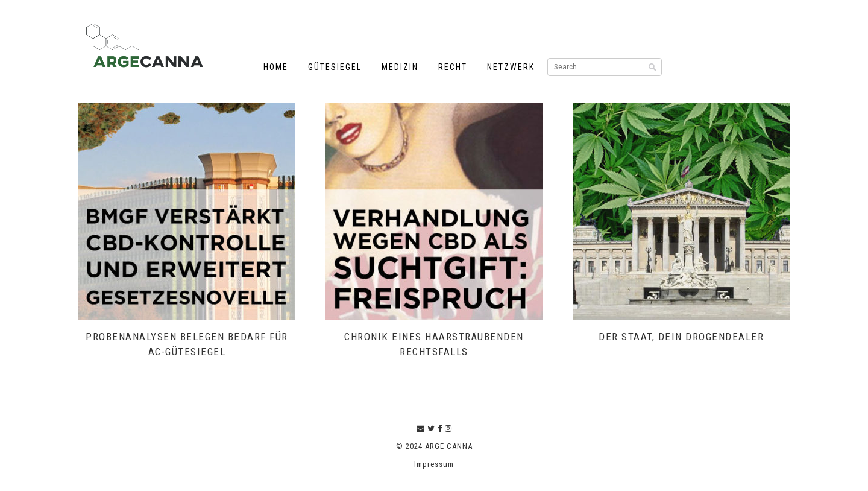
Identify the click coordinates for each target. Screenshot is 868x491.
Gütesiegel (335, 67)
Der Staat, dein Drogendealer (681, 337)
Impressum (434, 464)
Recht (453, 67)
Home (276, 67)
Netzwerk (511, 67)
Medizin (400, 67)
